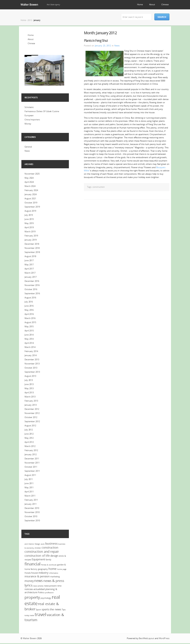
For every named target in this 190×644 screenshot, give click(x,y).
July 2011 (29, 479)
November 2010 (32, 512)
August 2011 (30, 475)
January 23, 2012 (103, 46)
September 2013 (32, 372)
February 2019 (31, 236)
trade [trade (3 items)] (32, 615)
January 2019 (31, 240)
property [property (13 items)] (32, 597)
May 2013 (29, 388)
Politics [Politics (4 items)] (41, 592)
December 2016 (32, 281)
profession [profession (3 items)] (49, 593)
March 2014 (30, 347)
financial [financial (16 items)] (33, 564)
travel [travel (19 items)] (40, 614)
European (29, 115)
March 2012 (30, 446)
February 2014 (31, 351)
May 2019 (29, 223)
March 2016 (30, 318)
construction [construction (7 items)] (50, 547)
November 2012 (32, 413)
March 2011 (30, 496)
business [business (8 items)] (51, 543)
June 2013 (29, 384)
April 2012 (29, 442)
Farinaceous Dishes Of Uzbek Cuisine (42, 111)
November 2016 (32, 285)
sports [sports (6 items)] (45, 609)
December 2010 (32, 508)
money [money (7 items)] (29, 581)
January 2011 (31, 504)
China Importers (32, 120)
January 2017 (31, 277)
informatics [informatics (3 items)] (54, 573)
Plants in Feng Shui (96, 41)
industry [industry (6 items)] (43, 573)
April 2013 (29, 392)
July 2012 (29, 430)
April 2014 (29, 343)
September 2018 (32, 252)
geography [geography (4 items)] (43, 569)
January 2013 (31, 405)
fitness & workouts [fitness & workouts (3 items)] (49, 565)
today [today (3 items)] (27, 615)
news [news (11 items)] (38, 581)
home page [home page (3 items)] (62, 569)
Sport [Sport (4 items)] (38, 610)
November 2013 (32, 364)
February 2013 (31, 401)
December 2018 (32, 244)
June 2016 (29, 306)
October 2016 (31, 289)
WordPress (164, 638)
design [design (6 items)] (54, 556)
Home (140, 4)
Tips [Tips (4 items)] (64, 610)
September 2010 (32, 520)
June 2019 (29, 219)
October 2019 (31, 203)
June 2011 (29, 483)
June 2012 (29, 434)
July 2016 (29, 302)
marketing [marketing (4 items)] (55, 577)
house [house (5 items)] (35, 573)
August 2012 (30, 426)
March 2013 (30, 397)
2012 (30, 20)
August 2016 (30, 298)
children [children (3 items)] (38, 548)
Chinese (165, 4)
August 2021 (30, 198)
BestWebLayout (146, 638)
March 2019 (30, 231)
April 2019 (29, 227)
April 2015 (29, 331)
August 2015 (30, 322)
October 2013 (31, 368)
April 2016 (29, 314)
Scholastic (29, 107)
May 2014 (29, 339)
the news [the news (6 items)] (55, 609)
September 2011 (32, 471)
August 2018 (30, 256)
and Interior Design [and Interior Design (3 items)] (32, 544)
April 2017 (29, 269)
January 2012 (31, 454)
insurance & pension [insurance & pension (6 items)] (37, 576)
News (117, 46)
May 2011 (29, 487)
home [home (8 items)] (53, 569)
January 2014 (31, 355)
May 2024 (29, 178)
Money (28, 124)
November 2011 (32, 463)
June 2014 (29, 335)
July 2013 (29, 380)
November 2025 (32, 174)
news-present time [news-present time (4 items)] (53, 586)
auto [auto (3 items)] (43, 544)
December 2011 (32, 459)
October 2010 (31, 516)
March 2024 (30, 186)
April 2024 (29, 182)
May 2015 (29, 326)
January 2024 (31, 194)
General (28, 147)
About (152, 4)
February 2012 (31, 450)
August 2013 (30, 376)
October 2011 (31, 467)
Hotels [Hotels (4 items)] (28, 573)
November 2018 (32, 248)
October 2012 (31, 417)
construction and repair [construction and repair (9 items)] (42, 552)
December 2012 (32, 409)
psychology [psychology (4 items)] (46, 598)
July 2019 (29, 215)
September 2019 (32, 207)
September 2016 (32, 293)
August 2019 (30, 211)
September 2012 (32, 421)
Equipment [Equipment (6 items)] (38, 559)
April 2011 (29, 492)
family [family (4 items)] (48, 560)
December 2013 (32, 359)
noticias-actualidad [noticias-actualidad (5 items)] (35, 589)
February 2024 (31, 190)
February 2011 (31, 500)
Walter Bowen (29, 5)
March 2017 (30, 273)
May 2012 (29, 438)
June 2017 (29, 260)
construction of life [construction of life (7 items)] (37, 556)
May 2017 (29, 265)
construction (99, 187)
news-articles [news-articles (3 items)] (38, 586)
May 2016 (29, 310)
